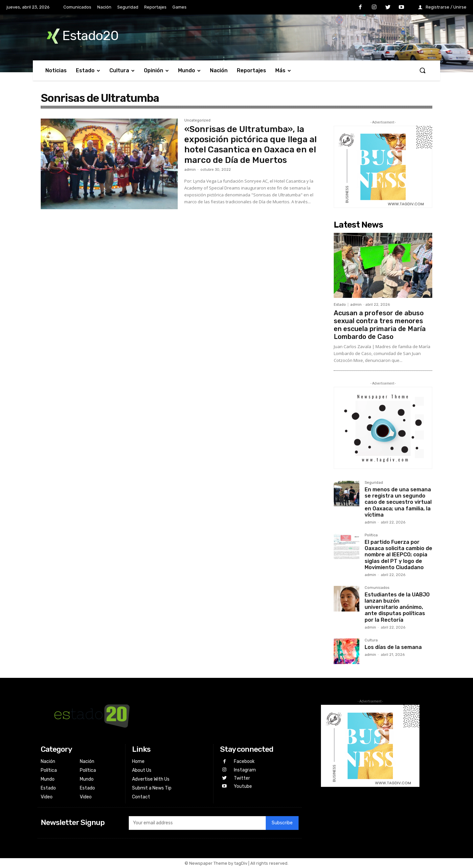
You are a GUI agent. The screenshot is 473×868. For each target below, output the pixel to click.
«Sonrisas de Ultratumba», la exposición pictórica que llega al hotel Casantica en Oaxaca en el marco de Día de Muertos (250, 145)
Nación (48, 761)
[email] (197, 823)
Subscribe (282, 823)
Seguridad (374, 483)
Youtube (243, 786)
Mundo (48, 779)
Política (371, 535)
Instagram (245, 770)
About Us (142, 770)
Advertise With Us (151, 779)
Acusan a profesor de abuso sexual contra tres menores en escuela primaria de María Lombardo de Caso (380, 325)
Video (47, 797)
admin (190, 170)
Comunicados (377, 588)
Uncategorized (197, 121)
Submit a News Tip (152, 788)
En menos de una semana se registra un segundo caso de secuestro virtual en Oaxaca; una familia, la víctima (398, 502)
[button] (422, 70)
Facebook (244, 761)
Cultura (371, 640)
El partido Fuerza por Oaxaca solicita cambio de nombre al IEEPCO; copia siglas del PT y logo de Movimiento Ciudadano (398, 555)
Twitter (242, 778)
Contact (141, 797)
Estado (340, 305)
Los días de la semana (393, 647)
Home (138, 761)
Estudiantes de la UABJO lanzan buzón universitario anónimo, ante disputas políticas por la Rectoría (397, 607)
